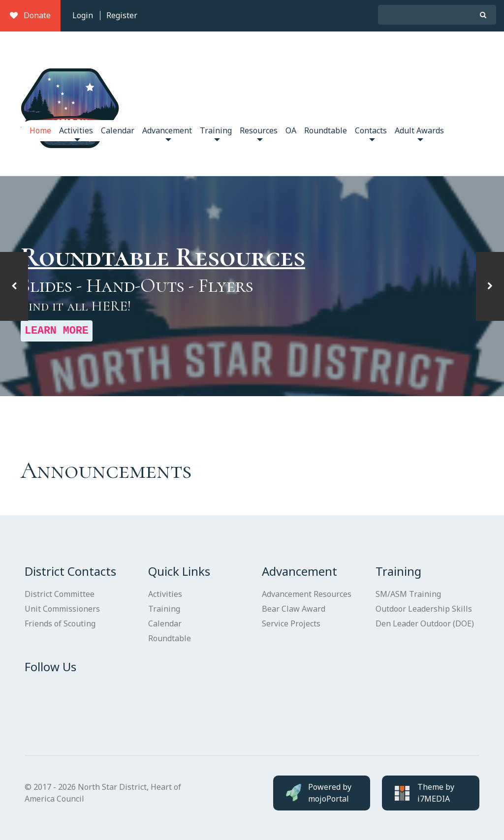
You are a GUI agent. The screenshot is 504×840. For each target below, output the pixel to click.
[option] (252, 286)
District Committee (60, 594)
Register (122, 15)
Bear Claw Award (294, 609)
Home (40, 130)
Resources (259, 133)
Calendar (118, 130)
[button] (14, 286)
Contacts (371, 133)
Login (83, 15)
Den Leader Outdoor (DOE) (425, 623)
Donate (30, 15)
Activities (76, 133)
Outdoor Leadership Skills (424, 609)
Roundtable (326, 130)
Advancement (167, 133)
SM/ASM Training (408, 594)
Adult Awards (419, 133)
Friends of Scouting (60, 623)
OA (291, 130)
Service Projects (291, 623)
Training (216, 133)
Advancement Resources (307, 594)
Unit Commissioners (62, 609)
